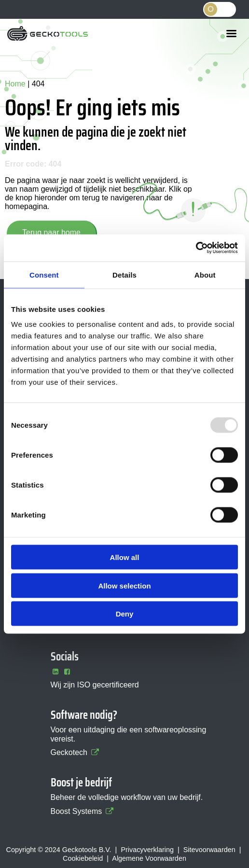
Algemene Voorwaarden (149, 858)
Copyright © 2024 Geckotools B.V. (59, 850)
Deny (125, 614)
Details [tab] (124, 274)
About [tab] (205, 274)
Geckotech (76, 752)
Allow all (125, 557)
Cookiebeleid (83, 858)
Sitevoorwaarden (209, 850)
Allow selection (124, 585)
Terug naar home (51, 232)
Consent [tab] (44, 274)
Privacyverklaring (147, 850)
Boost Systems (83, 811)
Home (15, 84)
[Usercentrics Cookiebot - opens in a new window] (196, 248)
